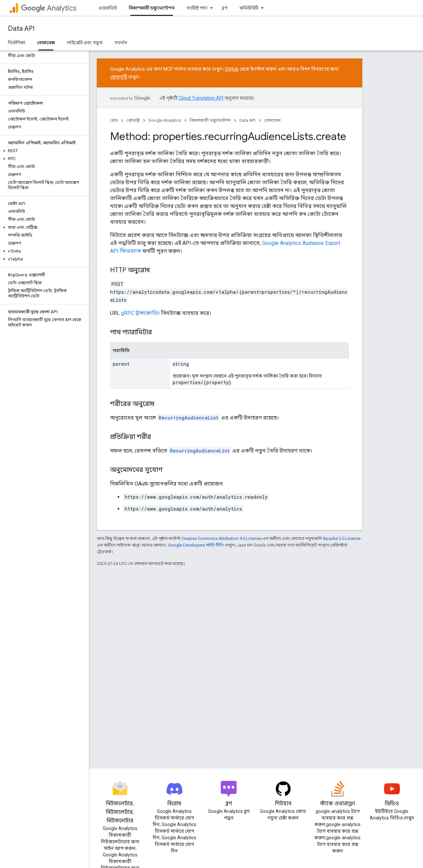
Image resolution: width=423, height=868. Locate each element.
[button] (43, 151)
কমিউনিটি (249, 8)
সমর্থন (121, 43)
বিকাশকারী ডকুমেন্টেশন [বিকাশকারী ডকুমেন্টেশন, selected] (152, 8)
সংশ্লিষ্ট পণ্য (197, 8)
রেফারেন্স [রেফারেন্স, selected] (46, 43)
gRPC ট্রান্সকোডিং (140, 313)
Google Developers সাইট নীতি (196, 545)
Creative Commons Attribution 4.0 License (221, 538)
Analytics (49, 8)
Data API (21, 29)
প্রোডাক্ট (133, 120)
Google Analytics (165, 120)
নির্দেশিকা (17, 43)
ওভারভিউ (108, 8)
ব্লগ (225, 8)
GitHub (232, 69)
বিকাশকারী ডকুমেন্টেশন (210, 120)
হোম (114, 120)
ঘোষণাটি (119, 77)
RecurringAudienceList (189, 418)
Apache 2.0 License (342, 538)
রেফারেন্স (272, 120)
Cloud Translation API (201, 98)
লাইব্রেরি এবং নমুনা (85, 43)
